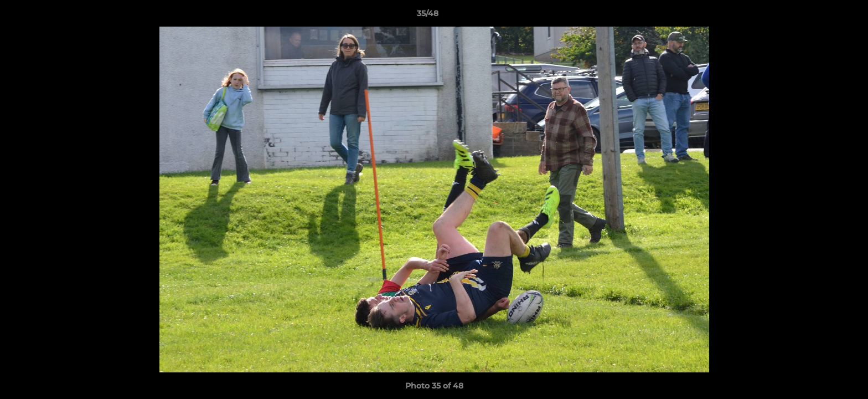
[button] (821, 16)
